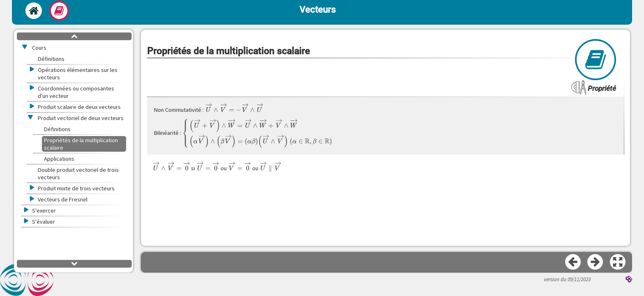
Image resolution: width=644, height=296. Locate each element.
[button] (618, 262)
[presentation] (234, 108)
